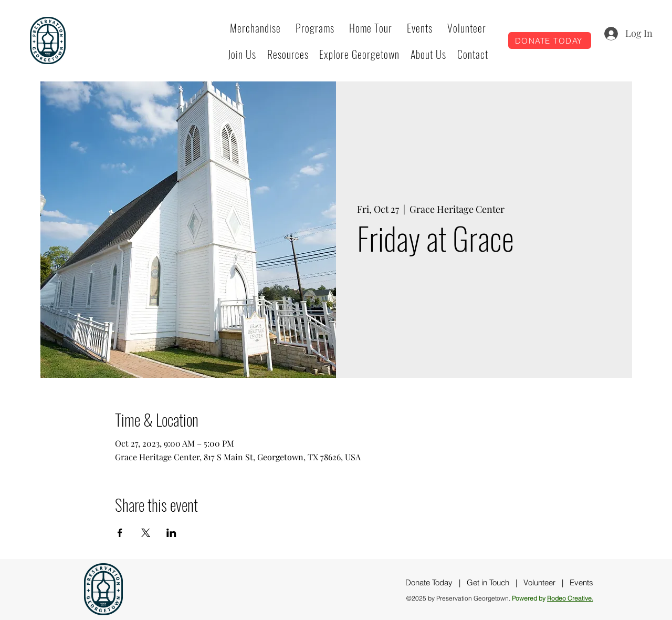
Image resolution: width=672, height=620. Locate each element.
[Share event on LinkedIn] (171, 533)
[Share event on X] (146, 533)
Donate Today (429, 582)
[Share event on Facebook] (120, 533)
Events (581, 582)
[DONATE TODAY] (550, 40)
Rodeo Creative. (570, 598)
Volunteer (539, 582)
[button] (315, 28)
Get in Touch (488, 582)
